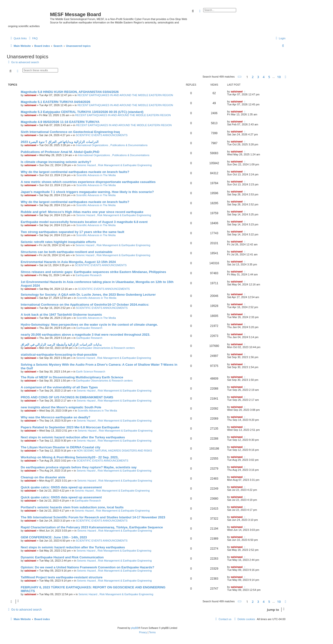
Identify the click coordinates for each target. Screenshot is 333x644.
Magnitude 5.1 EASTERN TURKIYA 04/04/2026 (55, 102)
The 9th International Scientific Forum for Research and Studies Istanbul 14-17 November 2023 (93, 517)
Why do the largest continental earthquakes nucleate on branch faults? (75, 172)
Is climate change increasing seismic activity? (56, 162)
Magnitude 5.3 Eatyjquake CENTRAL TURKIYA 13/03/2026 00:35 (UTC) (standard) (82, 112)
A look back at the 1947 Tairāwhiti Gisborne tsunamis (61, 315)
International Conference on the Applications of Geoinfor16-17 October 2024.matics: (85, 305)
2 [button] (253, 77)
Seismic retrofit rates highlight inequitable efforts (58, 242)
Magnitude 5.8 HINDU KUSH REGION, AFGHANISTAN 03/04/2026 (70, 92)
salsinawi (30, 95)
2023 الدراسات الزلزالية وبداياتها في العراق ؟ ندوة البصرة (60, 142)
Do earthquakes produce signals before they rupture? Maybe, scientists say (79, 467)
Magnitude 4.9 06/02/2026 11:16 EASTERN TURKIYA (60, 122)
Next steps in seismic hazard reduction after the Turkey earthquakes (73, 437)
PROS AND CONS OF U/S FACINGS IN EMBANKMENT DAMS (67, 397)
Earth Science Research (91, 372)
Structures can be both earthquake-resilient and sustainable (67, 252)
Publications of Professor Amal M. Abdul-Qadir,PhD (60, 152)
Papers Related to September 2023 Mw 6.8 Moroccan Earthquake (70, 427)
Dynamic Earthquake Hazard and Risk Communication (62, 557)
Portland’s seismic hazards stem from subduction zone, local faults (72, 507)
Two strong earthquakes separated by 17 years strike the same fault (72, 232)
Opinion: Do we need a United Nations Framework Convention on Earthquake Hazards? (87, 567)
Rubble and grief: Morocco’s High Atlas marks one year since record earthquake (82, 212)
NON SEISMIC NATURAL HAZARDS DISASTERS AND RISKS (114, 451)
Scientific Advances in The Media (96, 175)
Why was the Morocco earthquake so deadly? (55, 417)
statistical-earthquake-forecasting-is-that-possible (59, 355)
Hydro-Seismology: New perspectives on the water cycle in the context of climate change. (89, 325)
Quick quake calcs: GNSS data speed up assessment (61, 487)
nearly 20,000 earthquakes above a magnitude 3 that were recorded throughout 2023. (86, 335)
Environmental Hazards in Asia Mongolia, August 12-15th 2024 (68, 262)
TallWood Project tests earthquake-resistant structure (62, 577)
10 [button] (279, 77)
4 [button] (264, 77)
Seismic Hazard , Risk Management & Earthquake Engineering (114, 165)
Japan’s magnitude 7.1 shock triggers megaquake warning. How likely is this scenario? (87, 192)
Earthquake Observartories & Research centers (106, 348)
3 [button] (258, 77)
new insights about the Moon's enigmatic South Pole (61, 407)
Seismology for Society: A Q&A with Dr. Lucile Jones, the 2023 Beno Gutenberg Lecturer (88, 295)
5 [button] (269, 77)
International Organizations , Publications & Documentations (112, 145)
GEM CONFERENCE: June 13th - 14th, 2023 (54, 537)
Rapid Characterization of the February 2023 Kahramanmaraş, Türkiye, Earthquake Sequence (92, 527)
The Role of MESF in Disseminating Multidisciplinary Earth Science (72, 377)
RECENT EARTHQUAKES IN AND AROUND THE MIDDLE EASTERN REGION (125, 95)
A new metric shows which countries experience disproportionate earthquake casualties (88, 182)
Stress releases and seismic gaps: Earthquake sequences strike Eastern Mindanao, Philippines (93, 272)
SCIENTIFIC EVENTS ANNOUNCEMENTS (102, 135)
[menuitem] (33, 38)
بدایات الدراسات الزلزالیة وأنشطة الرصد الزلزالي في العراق (61, 345)
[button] (240, 77)
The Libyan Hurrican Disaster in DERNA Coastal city (61, 447)
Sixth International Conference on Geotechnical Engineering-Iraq (70, 132)
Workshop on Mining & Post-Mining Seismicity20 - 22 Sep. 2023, (70, 457)
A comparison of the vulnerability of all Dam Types (59, 387)
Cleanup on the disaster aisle (43, 477)
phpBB (135, 628)
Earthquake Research (89, 275)
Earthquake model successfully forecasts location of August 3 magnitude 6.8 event (84, 222)
